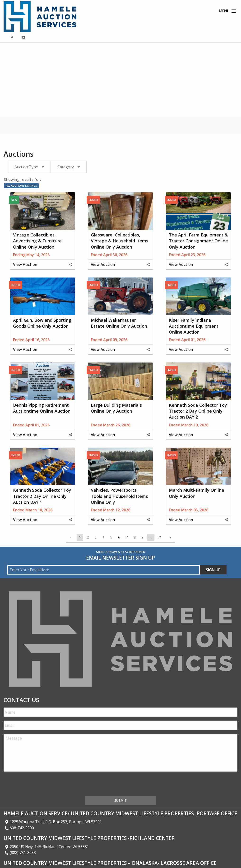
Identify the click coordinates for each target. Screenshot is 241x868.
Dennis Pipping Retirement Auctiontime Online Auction (42, 408)
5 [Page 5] (111, 537)
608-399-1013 (19, 859)
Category (66, 167)
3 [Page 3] (96, 537)
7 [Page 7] (127, 537)
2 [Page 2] (88, 537)
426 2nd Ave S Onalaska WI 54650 (36, 853)
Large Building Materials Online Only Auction (116, 408)
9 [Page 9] (143, 537)
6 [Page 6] (119, 537)
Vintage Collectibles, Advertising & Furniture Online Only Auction (37, 241)
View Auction (25, 264)
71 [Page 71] (160, 537)
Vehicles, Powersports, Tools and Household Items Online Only (119, 496)
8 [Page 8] (135, 537)
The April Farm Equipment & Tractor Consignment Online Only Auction (198, 241)
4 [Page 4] (103, 537)
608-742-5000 (19, 809)
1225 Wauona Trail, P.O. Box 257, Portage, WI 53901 (53, 803)
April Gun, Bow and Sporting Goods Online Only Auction (42, 323)
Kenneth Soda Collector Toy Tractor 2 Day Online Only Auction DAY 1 (42, 496)
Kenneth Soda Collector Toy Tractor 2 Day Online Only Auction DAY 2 (198, 411)
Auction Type (26, 167)
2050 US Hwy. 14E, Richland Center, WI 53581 (46, 828)
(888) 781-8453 (20, 834)
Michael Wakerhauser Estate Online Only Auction (119, 323)
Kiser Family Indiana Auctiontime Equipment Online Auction (194, 326)
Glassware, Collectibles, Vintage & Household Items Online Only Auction (120, 241)
